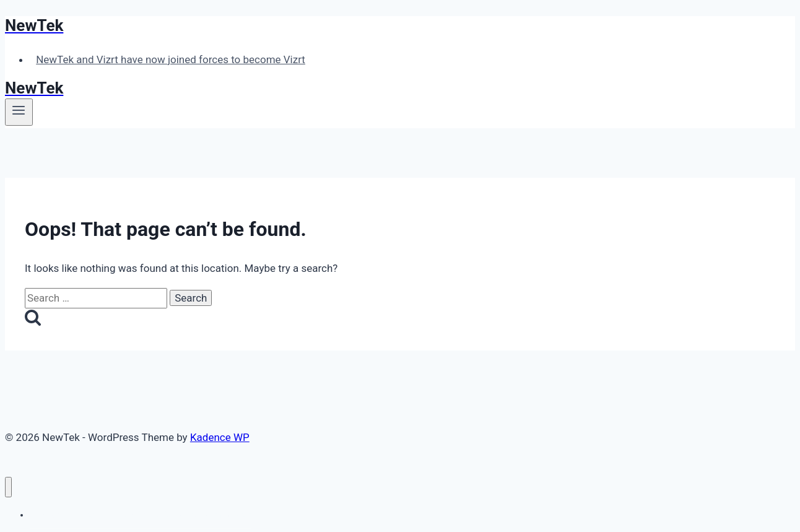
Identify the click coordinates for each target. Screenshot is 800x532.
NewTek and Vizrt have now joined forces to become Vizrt (171, 59)
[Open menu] (19, 112)
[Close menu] (8, 487)
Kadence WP (220, 437)
